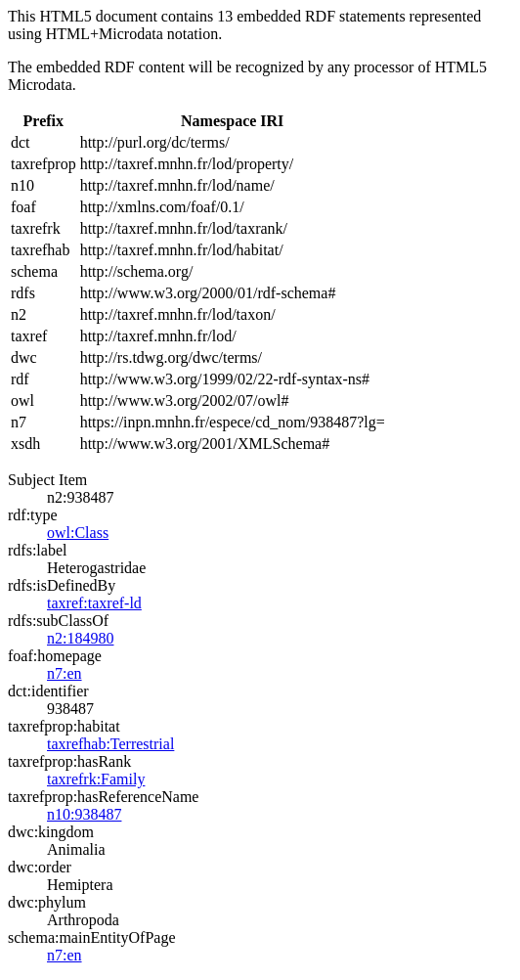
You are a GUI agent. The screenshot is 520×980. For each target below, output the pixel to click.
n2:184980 (80, 638)
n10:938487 (84, 814)
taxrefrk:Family (96, 779)
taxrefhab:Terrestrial (110, 744)
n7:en (65, 673)
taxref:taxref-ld (94, 603)
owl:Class (78, 533)
